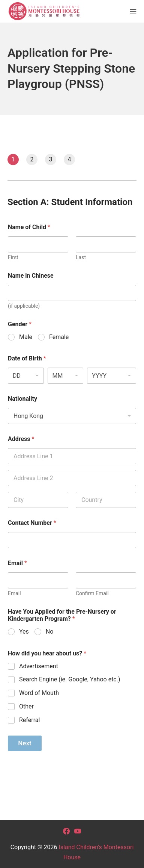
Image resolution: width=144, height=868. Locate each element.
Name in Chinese (31, 276)
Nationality (22, 399)
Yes (24, 632)
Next (25, 743)
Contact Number (32, 523)
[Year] (112, 376)
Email (14, 593)
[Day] (26, 376)
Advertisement (39, 666)
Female (59, 337)
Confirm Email (92, 593)
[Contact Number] (72, 540)
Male (26, 337)
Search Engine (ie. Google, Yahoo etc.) (70, 679)
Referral (29, 720)
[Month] (66, 376)
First (13, 257)
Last (81, 257)
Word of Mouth (39, 693)
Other (26, 706)
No (50, 632)
